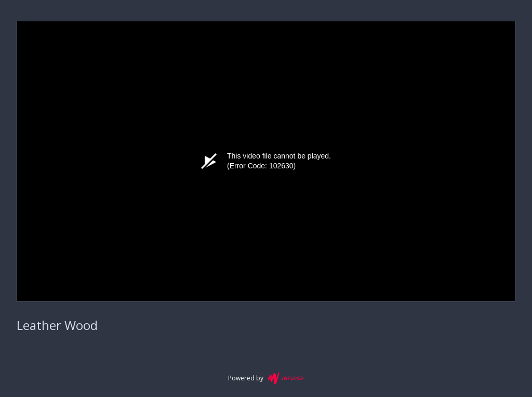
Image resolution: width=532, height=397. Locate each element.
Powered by (266, 378)
